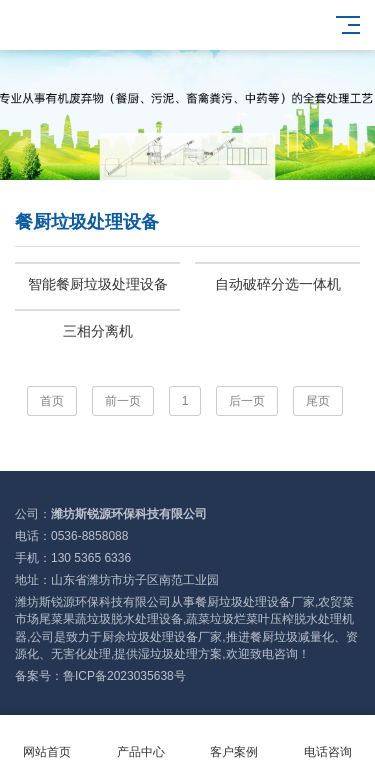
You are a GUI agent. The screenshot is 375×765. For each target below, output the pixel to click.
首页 (52, 401)
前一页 (123, 401)
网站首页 (47, 740)
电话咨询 (328, 740)
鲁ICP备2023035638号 (124, 676)
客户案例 (235, 740)
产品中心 (141, 740)
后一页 (247, 401)
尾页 (318, 401)
